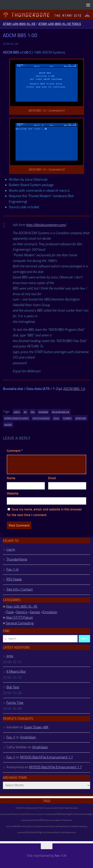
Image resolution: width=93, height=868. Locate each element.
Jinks (10, 656)
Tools (10, 612)
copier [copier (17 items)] (40, 814)
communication (41, 418)
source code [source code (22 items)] (70, 826)
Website (13, 493)
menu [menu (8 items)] (72, 808)
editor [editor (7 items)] (66, 820)
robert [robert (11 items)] (36, 820)
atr (25, 412)
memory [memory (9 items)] (34, 814)
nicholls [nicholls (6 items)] (20, 814)
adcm (17, 412)
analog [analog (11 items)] (67, 814)
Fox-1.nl (12, 569)
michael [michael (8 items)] (46, 814)
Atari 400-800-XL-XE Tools (60, 24)
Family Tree (15, 703)
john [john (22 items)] (25, 814)
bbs (33, 412)
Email (52, 478)
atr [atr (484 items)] (41, 820)
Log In (11, 549)
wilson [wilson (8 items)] (52, 808)
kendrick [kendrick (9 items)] (43, 826)
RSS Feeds (14, 579)
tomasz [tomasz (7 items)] (51, 832)
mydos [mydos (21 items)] (26, 808)
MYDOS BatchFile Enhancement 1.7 (46, 757)
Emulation (50, 612)
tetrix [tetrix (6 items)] (48, 826)
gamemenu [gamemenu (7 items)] (71, 832)
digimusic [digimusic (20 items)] (43, 832)
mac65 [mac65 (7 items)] (10, 814)
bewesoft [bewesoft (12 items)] (54, 814)
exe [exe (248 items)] (17, 826)
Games (35, 612)
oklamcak (81, 418)
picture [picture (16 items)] (58, 808)
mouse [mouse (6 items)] (47, 808)
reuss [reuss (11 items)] (27, 826)
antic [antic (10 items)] (77, 826)
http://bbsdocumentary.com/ (46, 225)
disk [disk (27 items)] (65, 832)
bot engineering (60, 412)
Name (11, 478)
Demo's (22, 612)
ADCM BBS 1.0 (74, 389)
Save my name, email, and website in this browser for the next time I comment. (44, 512)
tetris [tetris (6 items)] (59, 820)
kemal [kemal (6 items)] (22, 826)
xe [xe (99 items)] (6, 814)
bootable (43, 412)
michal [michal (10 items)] (12, 826)
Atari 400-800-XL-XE (19, 24)
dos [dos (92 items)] (27, 832)
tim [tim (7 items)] (50, 820)
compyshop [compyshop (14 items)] (35, 826)
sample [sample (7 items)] (54, 820)
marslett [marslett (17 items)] (19, 808)
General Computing (20, 623)
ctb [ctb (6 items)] (63, 814)
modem (67, 418)
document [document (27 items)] (55, 826)
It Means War (16, 671)
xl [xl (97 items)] (37, 832)
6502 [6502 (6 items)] (72, 814)
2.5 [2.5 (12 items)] (63, 820)
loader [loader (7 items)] (15, 814)
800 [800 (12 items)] (60, 814)
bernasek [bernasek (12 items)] (65, 808)
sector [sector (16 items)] (46, 820)
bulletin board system (17, 418)
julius (56, 418)
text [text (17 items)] (29, 814)
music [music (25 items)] (41, 808)
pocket (8, 424)
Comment (15, 451)
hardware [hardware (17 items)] (79, 814)
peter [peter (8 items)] (62, 826)
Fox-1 (11, 737)
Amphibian (28, 737)
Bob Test (13, 687)
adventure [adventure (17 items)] (58, 832)
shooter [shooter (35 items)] (33, 832)
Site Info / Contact (20, 589)
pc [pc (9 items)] (24, 832)
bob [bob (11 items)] (37, 808)
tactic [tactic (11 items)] (85, 814)
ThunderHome (17, 559)
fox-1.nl (60, 856)
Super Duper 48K (36, 727)
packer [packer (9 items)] (32, 808)
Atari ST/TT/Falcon (19, 618)
